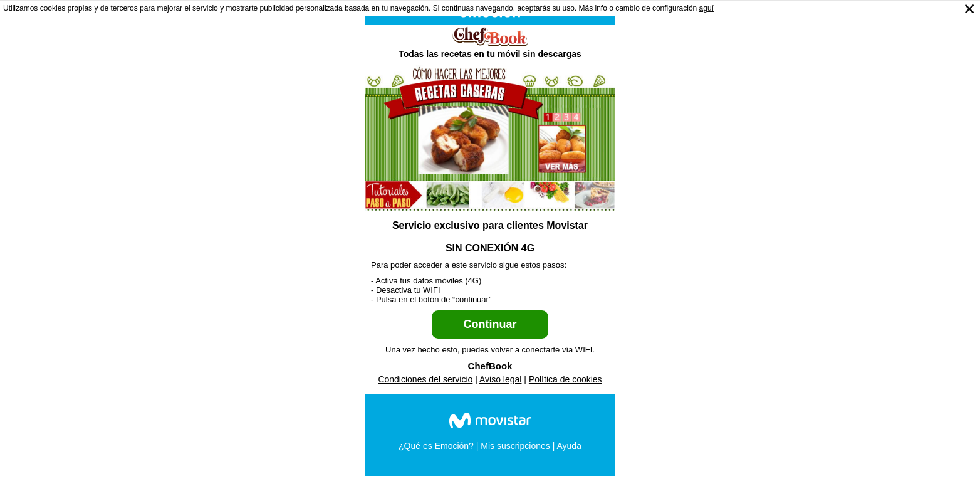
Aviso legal (500, 379)
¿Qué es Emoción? (436, 446)
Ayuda (569, 446)
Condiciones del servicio (425, 379)
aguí (706, 8)
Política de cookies (566, 379)
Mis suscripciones (515, 446)
